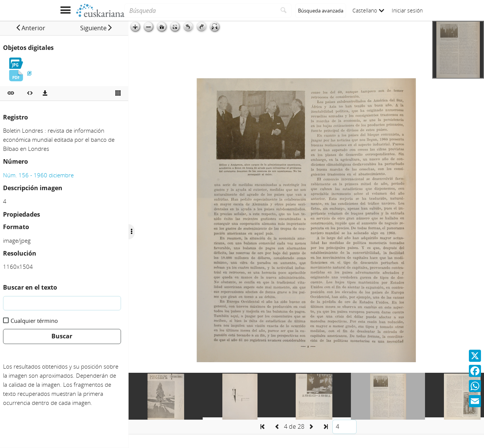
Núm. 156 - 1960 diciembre (38, 175)
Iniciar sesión (407, 10)
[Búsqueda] (200, 11)
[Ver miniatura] (118, 93)
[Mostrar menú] (65, 10)
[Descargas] (45, 93)
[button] (30, 28)
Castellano (368, 10)
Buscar (62, 336)
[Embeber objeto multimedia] (30, 93)
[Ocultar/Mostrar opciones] (132, 232)
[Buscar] (284, 11)
